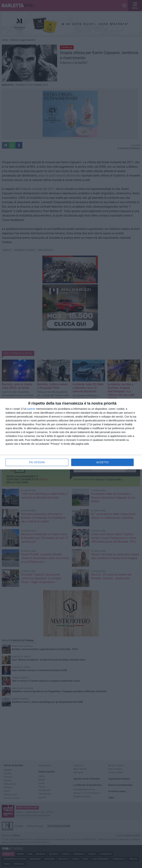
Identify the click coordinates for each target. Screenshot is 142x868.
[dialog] (71, 434)
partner (31, 409)
